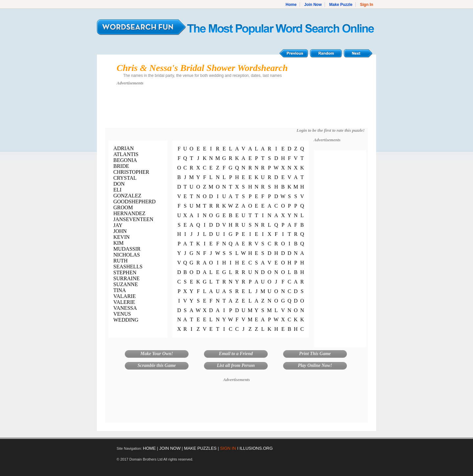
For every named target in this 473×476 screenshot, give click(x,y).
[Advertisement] (236, 110)
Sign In (367, 5)
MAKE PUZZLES (200, 448)
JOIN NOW (170, 448)
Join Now (313, 5)
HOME (149, 448)
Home (291, 5)
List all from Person (236, 365)
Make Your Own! (157, 354)
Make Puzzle (341, 5)
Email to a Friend (236, 354)
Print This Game (315, 354)
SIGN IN (228, 448)
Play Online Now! (315, 365)
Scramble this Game (157, 365)
